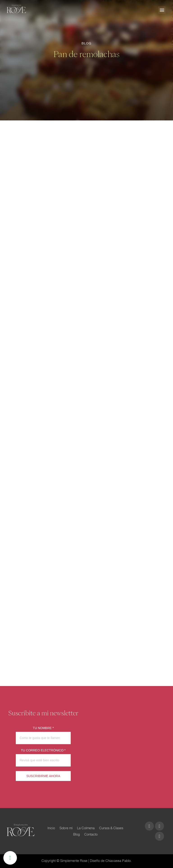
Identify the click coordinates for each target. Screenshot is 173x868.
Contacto (91, 834)
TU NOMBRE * (43, 728)
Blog (76, 834)
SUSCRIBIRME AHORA (43, 776)
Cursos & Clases (111, 828)
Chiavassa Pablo (118, 861)
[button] (162, 10)
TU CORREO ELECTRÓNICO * (43, 750)
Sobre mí (66, 828)
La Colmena (86, 828)
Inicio (51, 828)
